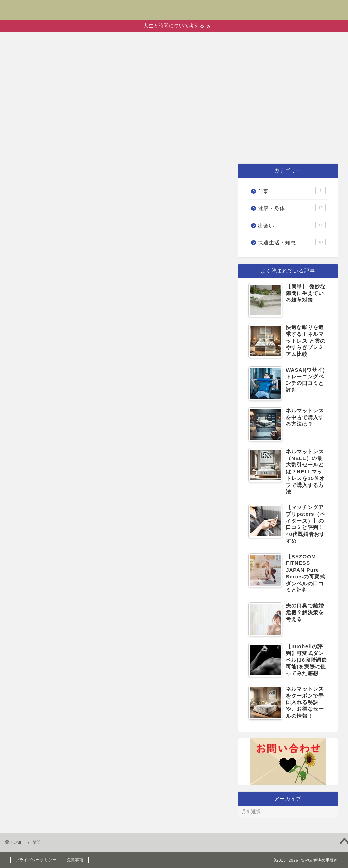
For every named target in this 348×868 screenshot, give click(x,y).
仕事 (288, 146)
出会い (109, 146)
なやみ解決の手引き (174, 6)
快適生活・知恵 (231, 146)
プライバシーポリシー (36, 860)
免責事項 (75, 860)
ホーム (65, 146)
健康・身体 (161, 146)
